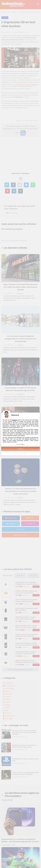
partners (15, 420)
